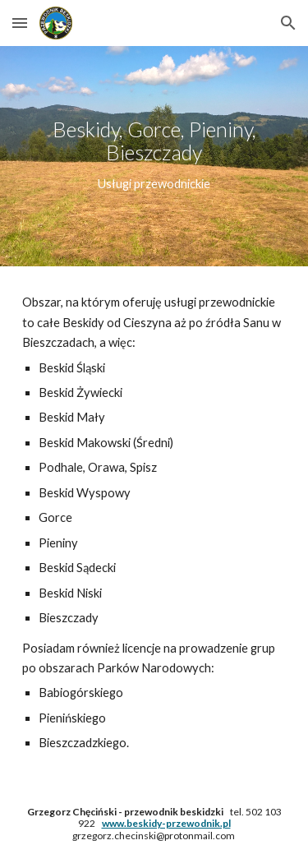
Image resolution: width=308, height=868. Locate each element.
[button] (20, 23)
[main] (154, 156)
